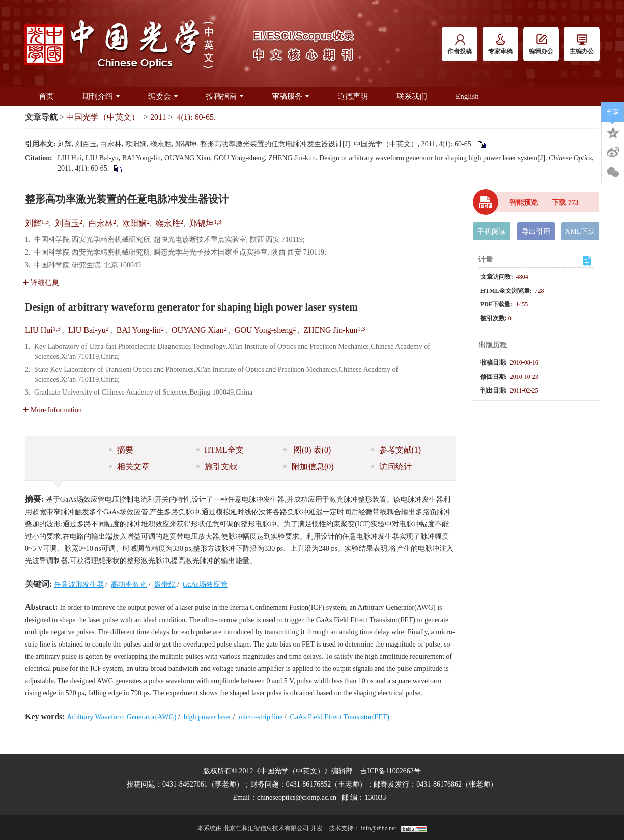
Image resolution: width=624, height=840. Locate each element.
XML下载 (580, 231)
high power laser (207, 717)
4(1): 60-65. (196, 117)
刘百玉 (67, 223)
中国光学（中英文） (103, 117)
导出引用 (536, 231)
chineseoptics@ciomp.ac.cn (297, 797)
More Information (52, 410)
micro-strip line (260, 717)
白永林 (101, 223)
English (467, 96)
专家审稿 (500, 45)
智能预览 (524, 202)
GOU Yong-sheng (264, 330)
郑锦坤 (202, 223)
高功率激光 (129, 585)
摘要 (121, 450)
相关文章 (129, 467)
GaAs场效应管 (205, 585)
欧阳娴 (134, 223)
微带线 (165, 585)
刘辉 (33, 223)
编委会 (163, 96)
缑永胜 (168, 223)
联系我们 (412, 96)
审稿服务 (290, 96)
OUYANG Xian (198, 330)
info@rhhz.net (378, 828)
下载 (565, 202)
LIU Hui (39, 330)
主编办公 (582, 45)
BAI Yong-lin (139, 330)
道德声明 (353, 96)
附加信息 (309, 467)
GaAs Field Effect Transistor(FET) (340, 717)
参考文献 (396, 450)
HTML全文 (220, 450)
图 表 (307, 450)
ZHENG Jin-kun (330, 330)
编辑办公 (541, 45)
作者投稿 (460, 45)
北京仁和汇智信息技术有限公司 (266, 828)
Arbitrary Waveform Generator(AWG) (121, 717)
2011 (158, 117)
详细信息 (41, 283)
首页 (46, 96)
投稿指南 (225, 96)
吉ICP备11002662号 (390, 771)
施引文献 (217, 467)
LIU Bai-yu (87, 330)
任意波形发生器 (79, 585)
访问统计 (391, 467)
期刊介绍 (101, 96)
